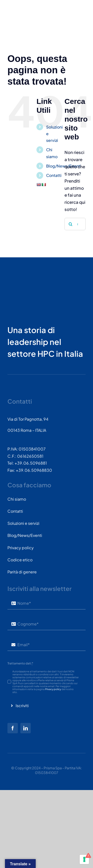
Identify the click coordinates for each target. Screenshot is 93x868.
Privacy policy (53, 689)
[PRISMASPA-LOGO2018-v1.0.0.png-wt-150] (26, 279)
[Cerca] (71, 224)
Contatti (54, 175)
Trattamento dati (20, 663)
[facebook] (13, 728)
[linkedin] (26, 728)
